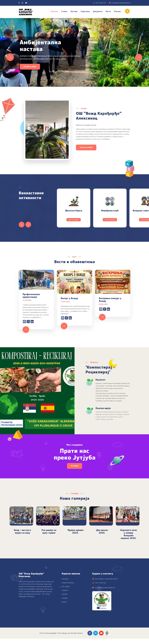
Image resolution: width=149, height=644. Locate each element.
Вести (108, 11)
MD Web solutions (77, 633)
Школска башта (74, 211)
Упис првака (66, 586)
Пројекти (65, 590)
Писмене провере (68, 583)
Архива (64, 602)
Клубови (65, 594)
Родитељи (85, 11)
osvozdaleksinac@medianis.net (121, 3)
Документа (98, 11)
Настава (74, 11)
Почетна (54, 11)
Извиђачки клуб (110, 211)
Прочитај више (30, 70)
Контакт (118, 11)
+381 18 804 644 (100, 3)
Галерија (65, 598)
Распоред (65, 579)
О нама (64, 11)
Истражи (75, 466)
